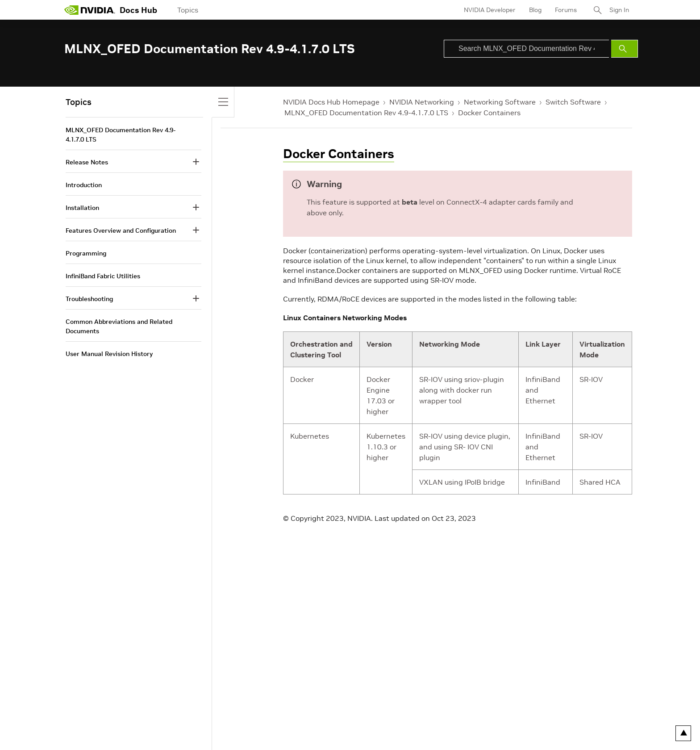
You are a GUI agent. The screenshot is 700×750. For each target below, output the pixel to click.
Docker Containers (489, 113)
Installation (82, 208)
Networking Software (500, 102)
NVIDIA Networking (422, 102)
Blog (535, 10)
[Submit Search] (625, 49)
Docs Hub (138, 10)
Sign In (619, 10)
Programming (86, 253)
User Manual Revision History (109, 354)
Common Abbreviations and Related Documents (119, 326)
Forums (566, 10)
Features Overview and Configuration (121, 230)
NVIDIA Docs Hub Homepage (331, 102)
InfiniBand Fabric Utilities (103, 276)
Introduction (84, 185)
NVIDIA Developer (490, 10)
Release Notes (87, 162)
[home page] (90, 10)
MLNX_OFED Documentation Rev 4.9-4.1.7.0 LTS (366, 113)
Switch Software (573, 102)
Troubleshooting (89, 299)
